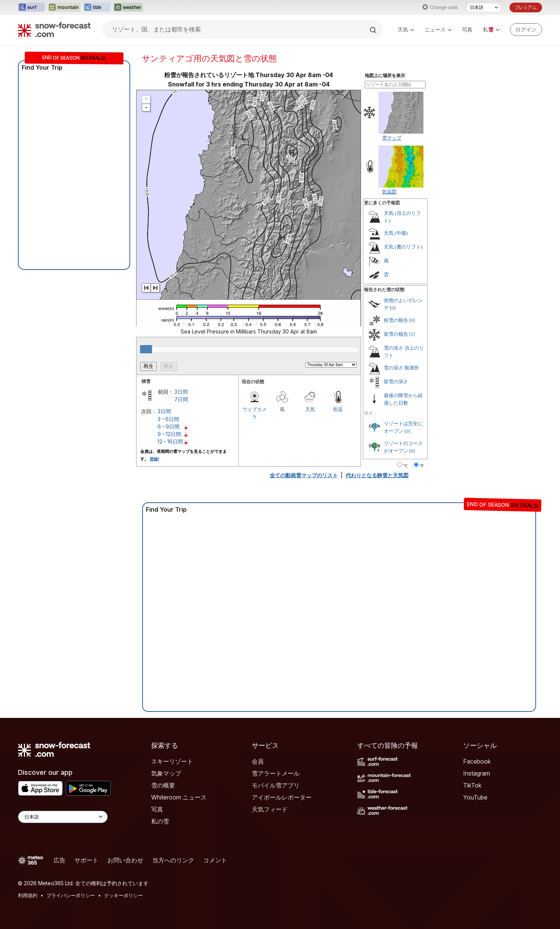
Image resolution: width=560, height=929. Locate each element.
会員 (258, 761)
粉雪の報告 (396, 320)
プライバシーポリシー (71, 895)
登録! (154, 459)
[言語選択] (484, 7)
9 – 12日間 (169, 434)
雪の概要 (163, 785)
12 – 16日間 (170, 441)
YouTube (475, 797)
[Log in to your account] (526, 30)
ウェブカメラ (255, 413)
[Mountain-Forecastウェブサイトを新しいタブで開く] (64, 7)
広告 (59, 860)
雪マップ (392, 138)
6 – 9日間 (169, 427)
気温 (338, 409)
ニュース (438, 29)
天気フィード (270, 809)
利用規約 (28, 895)
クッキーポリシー (123, 895)
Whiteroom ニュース (179, 797)
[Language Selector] (63, 817)
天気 (406, 29)
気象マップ (166, 773)
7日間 (181, 399)
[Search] (374, 30)
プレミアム (526, 7)
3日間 (181, 392)
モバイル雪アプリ (276, 785)
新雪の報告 (396, 334)
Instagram (477, 773)
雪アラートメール (276, 773)
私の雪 (160, 821)
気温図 (389, 192)
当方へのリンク (173, 860)
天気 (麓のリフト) (403, 247)
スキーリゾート (172, 761)
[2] (412, 334)
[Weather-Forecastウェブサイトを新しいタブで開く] (128, 7)
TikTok (472, 785)
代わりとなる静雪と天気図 (377, 475)
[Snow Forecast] (54, 30)
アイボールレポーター (282, 797)
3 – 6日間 (168, 419)
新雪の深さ (396, 382)
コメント (215, 860)
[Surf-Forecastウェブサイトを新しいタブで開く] (31, 7)
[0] (393, 308)
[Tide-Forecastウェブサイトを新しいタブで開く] (97, 7)
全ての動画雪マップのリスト (304, 475)
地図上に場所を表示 (385, 76)
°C (406, 466)
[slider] (146, 349)
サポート (86, 860)
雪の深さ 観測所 (401, 368)
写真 (467, 29)
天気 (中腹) (396, 233)
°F (422, 466)
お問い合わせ (125, 860)
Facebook (477, 761)
